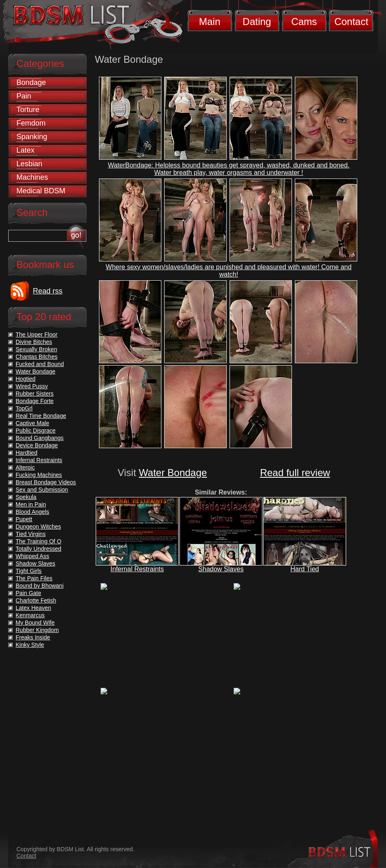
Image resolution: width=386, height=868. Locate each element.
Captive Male (32, 423)
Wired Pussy (32, 386)
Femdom (31, 123)
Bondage (31, 82)
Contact (351, 22)
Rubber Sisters (35, 394)
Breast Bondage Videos (46, 482)
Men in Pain (31, 504)
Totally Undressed (38, 549)
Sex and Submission (42, 490)
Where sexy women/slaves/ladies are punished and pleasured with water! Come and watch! (229, 271)
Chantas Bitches (37, 357)
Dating (257, 22)
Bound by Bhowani (40, 586)
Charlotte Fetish (36, 600)
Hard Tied (304, 569)
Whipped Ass (32, 556)
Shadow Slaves (221, 569)
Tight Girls (29, 571)
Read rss (48, 291)
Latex (25, 150)
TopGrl (24, 408)
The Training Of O (38, 541)
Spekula (26, 497)
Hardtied (26, 453)
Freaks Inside (33, 637)
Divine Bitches (34, 342)
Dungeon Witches (38, 527)
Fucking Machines (39, 475)
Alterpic (25, 467)
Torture (28, 110)
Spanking (32, 137)
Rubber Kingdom (37, 630)
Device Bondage (37, 445)
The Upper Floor (37, 334)
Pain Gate (28, 593)
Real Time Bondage (41, 416)
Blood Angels (32, 512)
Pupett (24, 519)
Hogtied (25, 379)
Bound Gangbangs (40, 438)
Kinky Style (30, 645)
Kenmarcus (30, 615)
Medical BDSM (41, 191)
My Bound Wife (35, 623)
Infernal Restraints (137, 569)
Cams (304, 22)
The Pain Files (34, 578)
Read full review (295, 473)
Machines (32, 177)
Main (209, 22)
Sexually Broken (36, 349)
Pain (24, 96)
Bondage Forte (35, 401)
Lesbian (29, 164)
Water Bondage (173, 473)
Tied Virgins (31, 534)
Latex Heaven (33, 608)
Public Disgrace (36, 431)
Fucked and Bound (40, 364)
